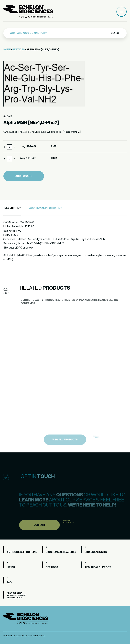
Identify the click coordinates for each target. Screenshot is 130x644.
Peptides (19, 50)
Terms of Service (16, 595)
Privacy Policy (15, 593)
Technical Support (98, 567)
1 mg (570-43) (28, 146)
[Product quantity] (9, 147)
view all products (65, 450)
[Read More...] (72, 132)
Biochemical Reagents (61, 552)
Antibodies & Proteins (22, 552)
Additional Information (46, 208)
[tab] (12, 208)
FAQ (9, 583)
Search (116, 33)
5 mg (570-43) (28, 158)
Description (13, 208)
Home (7, 50)
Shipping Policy (15, 598)
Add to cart (24, 176)
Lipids (11, 567)
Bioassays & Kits (96, 552)
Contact (39, 534)
